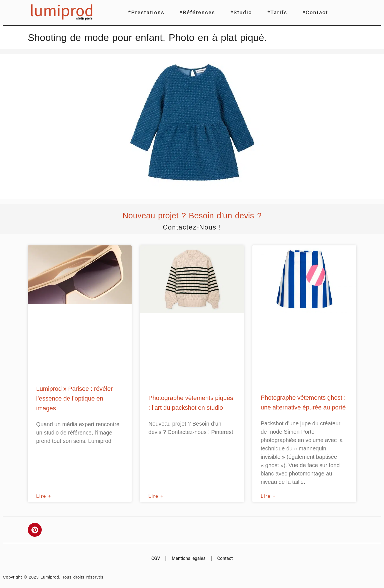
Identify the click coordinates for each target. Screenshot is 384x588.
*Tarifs (277, 12)
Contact (225, 558)
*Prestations (146, 12)
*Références (198, 12)
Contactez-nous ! (192, 227)
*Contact (315, 12)
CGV (156, 558)
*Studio (241, 12)
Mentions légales (189, 558)
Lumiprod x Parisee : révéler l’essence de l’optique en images (74, 398)
